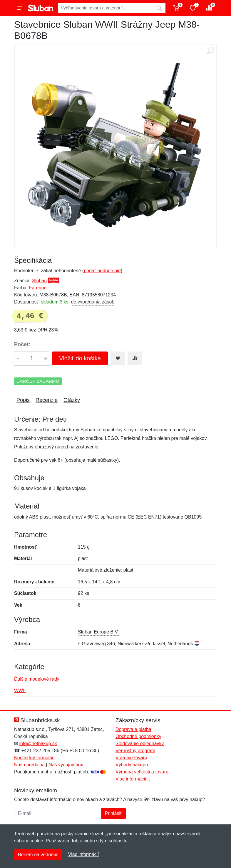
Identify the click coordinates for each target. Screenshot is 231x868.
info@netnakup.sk (38, 744)
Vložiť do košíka (80, 358)
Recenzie (47, 400)
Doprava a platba (133, 729)
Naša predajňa (29, 765)
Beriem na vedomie (38, 855)
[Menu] (19, 8)
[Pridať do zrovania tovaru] (135, 358)
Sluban (39, 281)
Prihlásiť (113, 813)
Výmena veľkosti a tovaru (142, 772)
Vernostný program (135, 751)
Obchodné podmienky (138, 736)
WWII (20, 690)
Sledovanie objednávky (140, 744)
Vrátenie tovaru (131, 758)
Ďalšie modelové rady (37, 679)
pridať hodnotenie (102, 271)
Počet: (22, 344)
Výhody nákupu (132, 765)
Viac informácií (84, 854)
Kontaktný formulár (34, 758)
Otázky (72, 400)
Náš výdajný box (66, 765)
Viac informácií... (133, 779)
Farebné (38, 288)
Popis (23, 400)
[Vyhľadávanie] (106, 8)
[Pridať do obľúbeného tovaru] (118, 358)
